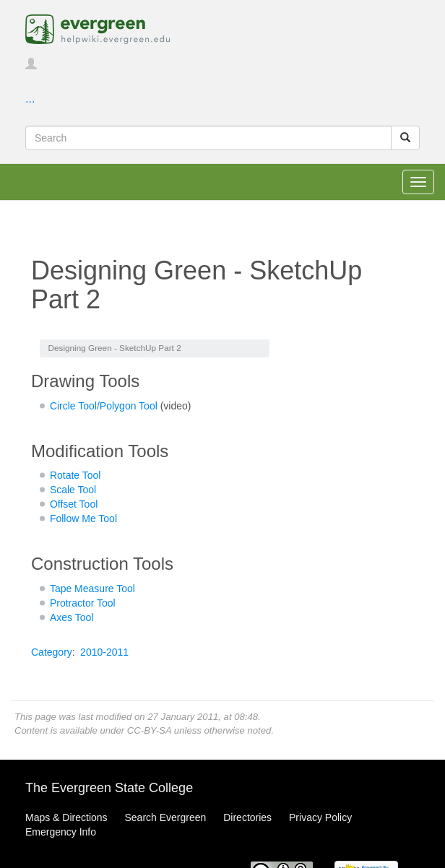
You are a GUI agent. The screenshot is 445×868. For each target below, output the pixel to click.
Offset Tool (74, 504)
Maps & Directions (66, 817)
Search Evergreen (165, 817)
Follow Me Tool (83, 518)
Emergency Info (61, 832)
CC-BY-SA (149, 730)
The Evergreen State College (109, 788)
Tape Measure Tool (92, 589)
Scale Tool (73, 490)
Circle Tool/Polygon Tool (104, 406)
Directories (247, 817)
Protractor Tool (83, 603)
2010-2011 (104, 652)
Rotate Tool (75, 475)
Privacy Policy (320, 817)
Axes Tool (72, 617)
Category (52, 652)
